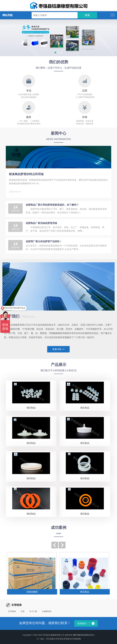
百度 (23, 611)
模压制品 (31, 408)
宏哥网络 (12, 611)
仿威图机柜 (47, 611)
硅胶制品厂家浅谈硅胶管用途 (41, 223)
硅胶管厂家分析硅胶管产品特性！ (44, 241)
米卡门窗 (33, 611)
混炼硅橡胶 (32, 592)
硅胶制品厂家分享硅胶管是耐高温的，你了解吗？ (52, 205)
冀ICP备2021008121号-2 (84, 635)
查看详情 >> (58, 349)
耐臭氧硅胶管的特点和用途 (26, 174)
